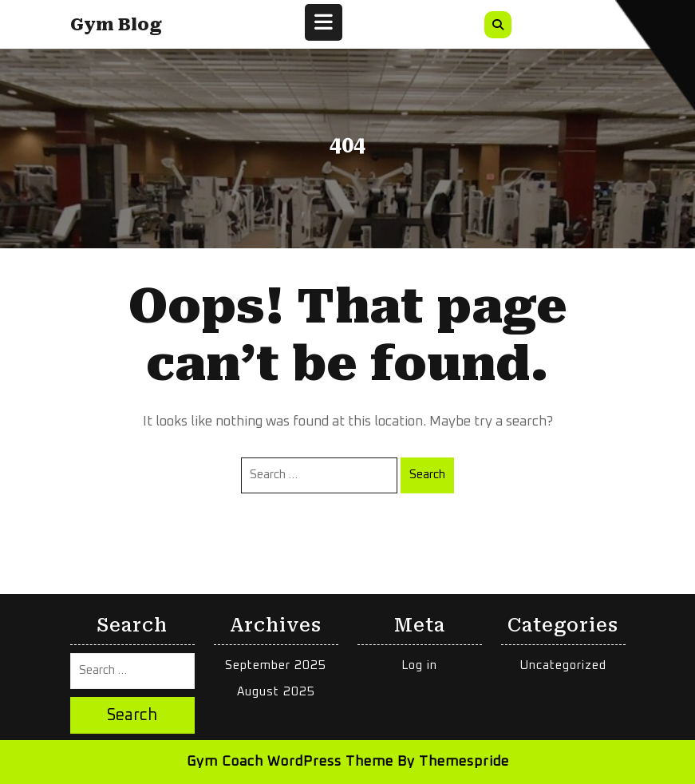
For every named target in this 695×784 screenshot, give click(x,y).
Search (427, 475)
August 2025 (276, 692)
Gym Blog (116, 25)
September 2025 (276, 665)
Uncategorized (563, 665)
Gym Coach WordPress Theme (290, 762)
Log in (419, 665)
